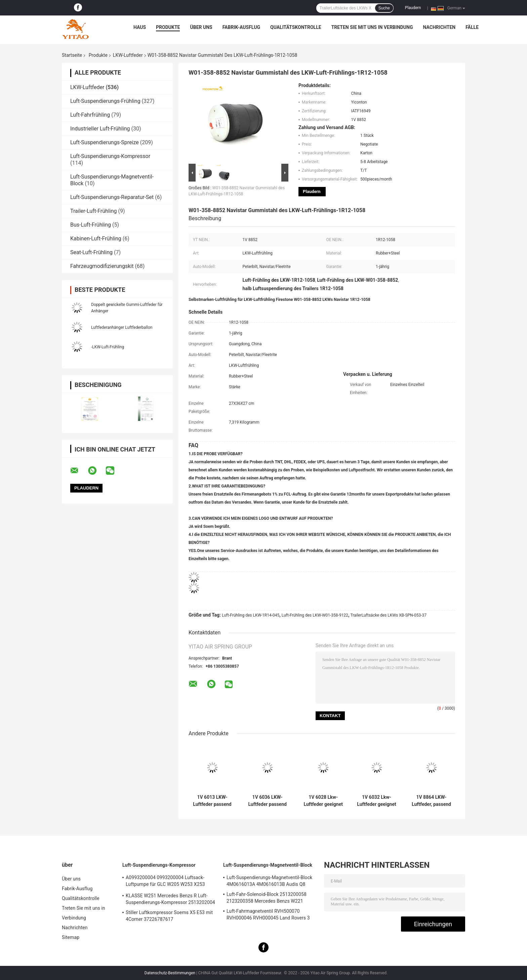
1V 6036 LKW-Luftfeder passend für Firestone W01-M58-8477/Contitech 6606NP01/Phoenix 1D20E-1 (267, 801)
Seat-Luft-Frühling (91, 252)
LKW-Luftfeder (128, 55)
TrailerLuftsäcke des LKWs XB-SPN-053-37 (388, 615)
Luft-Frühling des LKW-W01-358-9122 (315, 615)
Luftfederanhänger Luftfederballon (122, 327)
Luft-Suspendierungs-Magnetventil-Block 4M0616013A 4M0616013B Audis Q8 (269, 881)
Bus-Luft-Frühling (91, 225)
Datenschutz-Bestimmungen (170, 973)
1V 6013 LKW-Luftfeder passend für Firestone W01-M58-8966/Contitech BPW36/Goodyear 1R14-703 (212, 801)
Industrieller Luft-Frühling (100, 129)
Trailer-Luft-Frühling (94, 211)
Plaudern (413, 8)
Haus (140, 27)
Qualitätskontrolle (296, 27)
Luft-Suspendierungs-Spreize (105, 142)
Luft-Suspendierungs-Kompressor (110, 156)
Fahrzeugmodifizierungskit (102, 266)
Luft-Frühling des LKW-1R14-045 (251, 615)
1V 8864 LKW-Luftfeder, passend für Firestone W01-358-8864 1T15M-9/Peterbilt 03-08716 (432, 801)
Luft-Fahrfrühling (90, 115)
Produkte (168, 27)
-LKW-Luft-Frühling (108, 347)
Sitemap (71, 937)
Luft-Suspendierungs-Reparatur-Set (112, 197)
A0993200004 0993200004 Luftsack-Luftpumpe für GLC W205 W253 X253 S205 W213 (165, 882)
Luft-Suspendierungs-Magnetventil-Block (268, 865)
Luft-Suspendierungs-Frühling (105, 101)
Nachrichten (439, 27)
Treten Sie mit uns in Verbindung (372, 27)
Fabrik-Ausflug (241, 27)
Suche (384, 8)
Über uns (201, 27)
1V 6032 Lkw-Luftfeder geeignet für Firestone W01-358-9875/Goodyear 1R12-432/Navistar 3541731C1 (376, 801)
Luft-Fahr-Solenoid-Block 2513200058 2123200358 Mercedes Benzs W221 (267, 898)
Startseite (72, 55)
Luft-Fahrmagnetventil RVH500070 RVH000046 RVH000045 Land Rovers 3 (268, 914)
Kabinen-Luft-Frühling (96, 239)
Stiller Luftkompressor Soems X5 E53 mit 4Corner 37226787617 (169, 916)
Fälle (472, 27)
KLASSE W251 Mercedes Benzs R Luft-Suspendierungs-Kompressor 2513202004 (170, 899)
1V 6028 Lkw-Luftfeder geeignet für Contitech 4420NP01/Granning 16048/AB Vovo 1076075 (323, 801)
